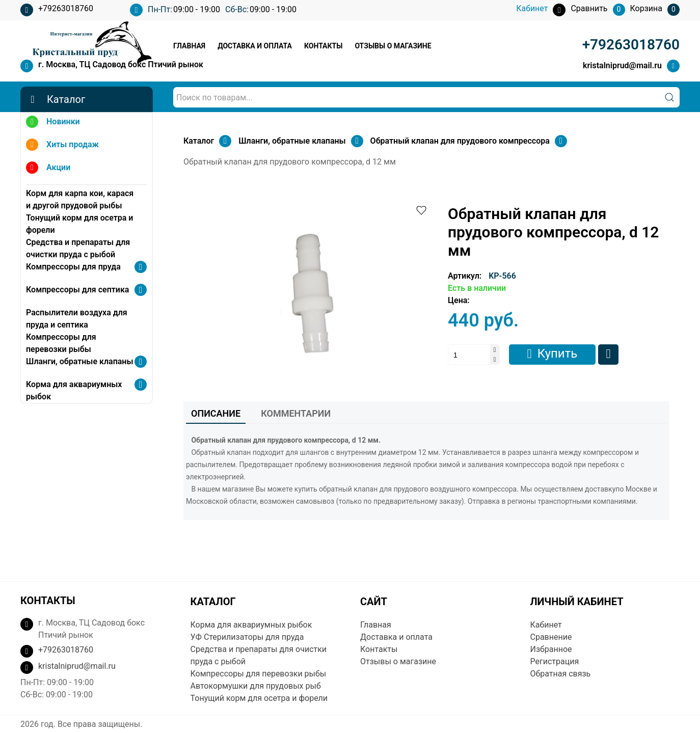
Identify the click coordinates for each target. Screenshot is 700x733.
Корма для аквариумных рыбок (74, 390)
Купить (558, 354)
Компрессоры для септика (77, 290)
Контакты (323, 46)
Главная (189, 46)
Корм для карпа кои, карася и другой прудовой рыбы (80, 199)
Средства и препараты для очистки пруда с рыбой (78, 248)
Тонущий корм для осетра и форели (79, 224)
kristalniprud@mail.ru (622, 65)
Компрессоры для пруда (73, 267)
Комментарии (296, 413)
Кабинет (546, 625)
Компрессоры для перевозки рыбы (61, 343)
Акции (48, 169)
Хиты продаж (62, 146)
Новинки (53, 123)
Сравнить (608, 355)
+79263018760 (57, 10)
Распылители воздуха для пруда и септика (77, 319)
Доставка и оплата (255, 46)
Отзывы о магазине (393, 46)
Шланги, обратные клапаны (79, 361)
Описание (216, 413)
